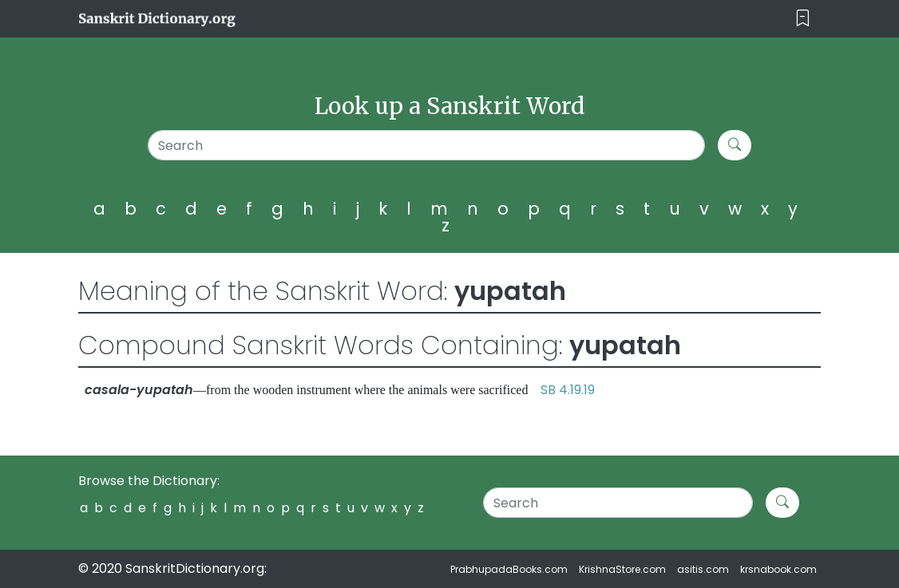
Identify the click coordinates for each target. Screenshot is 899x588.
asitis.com (703, 569)
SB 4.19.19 (568, 390)
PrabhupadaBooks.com (509, 569)
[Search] (426, 145)
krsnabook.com (778, 569)
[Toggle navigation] (803, 19)
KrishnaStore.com (622, 569)
